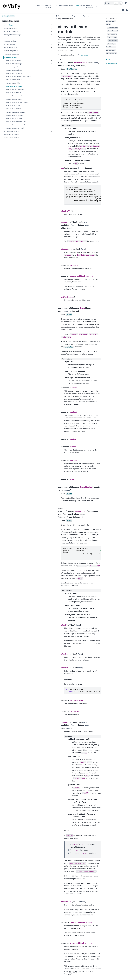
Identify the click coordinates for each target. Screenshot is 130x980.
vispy (41, 16)
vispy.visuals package (12, 134)
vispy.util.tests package (14, 70)
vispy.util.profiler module (14, 118)
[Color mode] (126, 3)
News (83, 5)
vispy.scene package (11, 51)
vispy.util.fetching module (15, 92)
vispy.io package (10, 44)
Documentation (62, 5)
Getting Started (48, 6)
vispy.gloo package (11, 38)
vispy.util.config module (14, 82)
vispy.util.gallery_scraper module (17, 105)
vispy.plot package (11, 47)
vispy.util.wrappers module (15, 130)
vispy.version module (11, 140)
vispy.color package (11, 31)
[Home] (36, 16)
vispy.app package (11, 28)
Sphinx (15, 977)
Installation (39, 5)
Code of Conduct (89, 6)
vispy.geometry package (13, 35)
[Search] (113, 3)
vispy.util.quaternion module (16, 124)
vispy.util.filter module (14, 95)
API (78, 5)
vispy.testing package (12, 54)
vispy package (8, 25)
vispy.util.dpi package (13, 60)
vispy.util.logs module (13, 111)
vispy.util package (11, 57)
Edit (108, 59)
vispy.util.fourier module (14, 98)
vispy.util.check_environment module (16, 78)
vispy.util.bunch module (14, 73)
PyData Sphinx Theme (115, 975)
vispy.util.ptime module (14, 121)
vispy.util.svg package (13, 67)
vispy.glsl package (10, 41)
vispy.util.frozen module (14, 101)
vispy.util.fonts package (14, 64)
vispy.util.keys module (13, 108)
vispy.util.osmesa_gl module (15, 114)
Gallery (72, 5)
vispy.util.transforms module (16, 127)
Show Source (111, 63)
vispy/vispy (63, 42)
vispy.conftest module (12, 137)
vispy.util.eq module (13, 85)
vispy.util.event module (14, 89)
